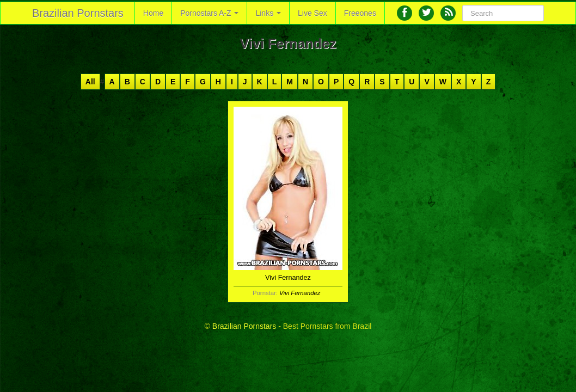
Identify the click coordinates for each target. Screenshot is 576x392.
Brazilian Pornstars (78, 13)
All (90, 82)
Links (268, 13)
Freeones (360, 13)
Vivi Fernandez (300, 293)
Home (153, 13)
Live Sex (312, 13)
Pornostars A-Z (209, 13)
